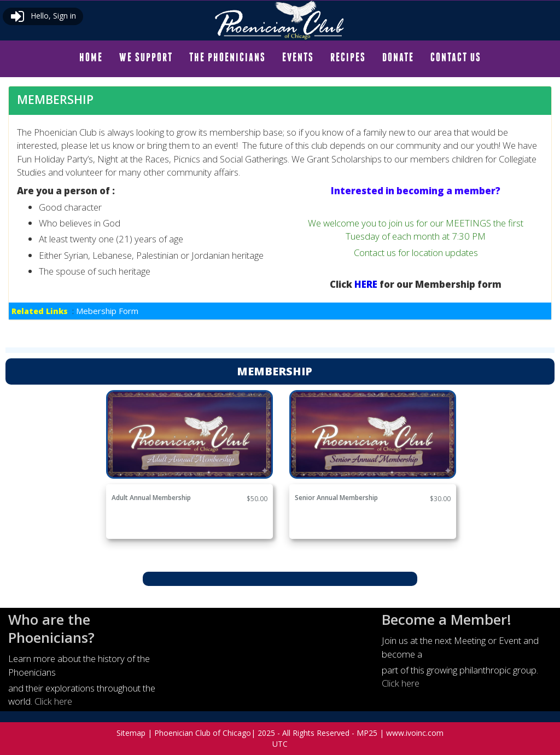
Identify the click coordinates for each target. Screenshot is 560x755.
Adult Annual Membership (151, 498)
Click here (53, 701)
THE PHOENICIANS (227, 57)
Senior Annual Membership (336, 498)
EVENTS (298, 57)
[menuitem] (91, 57)
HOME (91, 57)
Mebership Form (107, 311)
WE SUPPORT (146, 57)
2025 (266, 733)
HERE (367, 284)
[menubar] (280, 57)
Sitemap (131, 733)
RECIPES (348, 57)
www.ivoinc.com (415, 733)
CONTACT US (456, 57)
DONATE (398, 57)
